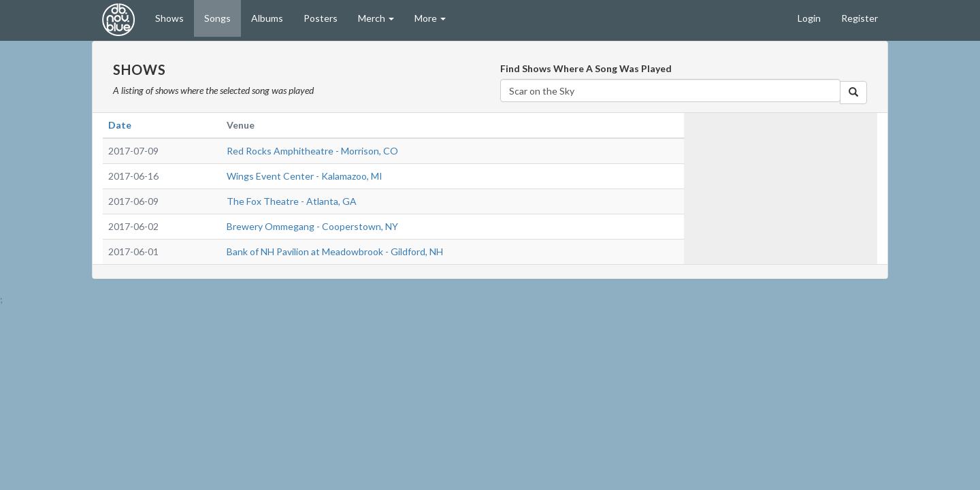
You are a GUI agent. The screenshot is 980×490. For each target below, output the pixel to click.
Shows (169, 18)
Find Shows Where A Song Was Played (586, 68)
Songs (217, 18)
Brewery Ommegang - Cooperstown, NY (312, 226)
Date (120, 125)
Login (809, 18)
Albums (267, 18)
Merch (376, 18)
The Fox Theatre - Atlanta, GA (292, 201)
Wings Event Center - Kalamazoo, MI (305, 176)
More (430, 18)
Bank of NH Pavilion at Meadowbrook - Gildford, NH (335, 251)
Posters (321, 18)
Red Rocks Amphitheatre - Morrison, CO (312, 151)
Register (860, 18)
